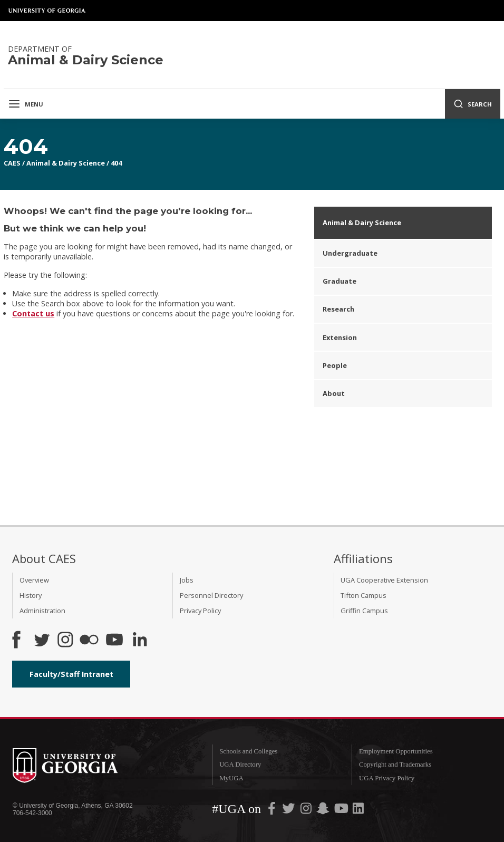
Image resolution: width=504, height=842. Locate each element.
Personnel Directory (211, 595)
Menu (26, 104)
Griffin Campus (364, 611)
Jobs (187, 580)
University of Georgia (47, 11)
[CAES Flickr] (89, 641)
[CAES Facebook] (16, 641)
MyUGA (231, 778)
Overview (34, 580)
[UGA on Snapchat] (323, 811)
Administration (42, 611)
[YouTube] (114, 641)
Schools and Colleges (248, 751)
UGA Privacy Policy (387, 778)
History (31, 595)
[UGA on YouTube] (342, 811)
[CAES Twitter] (42, 641)
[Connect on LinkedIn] (140, 641)
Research (338, 309)
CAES (12, 163)
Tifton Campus (364, 595)
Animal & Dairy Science (66, 163)
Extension (340, 337)
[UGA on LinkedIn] (358, 811)
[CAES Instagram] (65, 641)
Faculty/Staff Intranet (71, 674)
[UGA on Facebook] (273, 811)
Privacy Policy (200, 611)
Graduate (340, 281)
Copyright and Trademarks (395, 764)
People (335, 365)
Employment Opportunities (396, 751)
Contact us (33, 313)
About (334, 393)
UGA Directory (240, 764)
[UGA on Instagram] (307, 811)
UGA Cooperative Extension (384, 580)
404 (116, 163)
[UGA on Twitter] (289, 811)
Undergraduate (350, 253)
